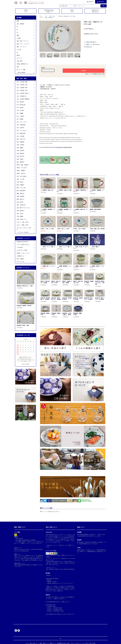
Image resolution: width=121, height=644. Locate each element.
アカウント (91, 2)
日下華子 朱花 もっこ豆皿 (63, 229)
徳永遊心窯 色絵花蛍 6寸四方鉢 (67, 299)
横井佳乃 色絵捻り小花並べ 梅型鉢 (67, 282)
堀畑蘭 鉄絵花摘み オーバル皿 (64, 267)
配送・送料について (44, 643)
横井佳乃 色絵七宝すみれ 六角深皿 (45, 282)
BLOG (72, 11)
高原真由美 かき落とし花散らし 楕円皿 (67, 314)
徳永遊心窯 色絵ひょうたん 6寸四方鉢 (89, 299)
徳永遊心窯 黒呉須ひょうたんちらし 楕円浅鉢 (100, 283)
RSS (91, 643)
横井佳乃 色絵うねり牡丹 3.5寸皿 (56, 282)
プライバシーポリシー (75, 643)
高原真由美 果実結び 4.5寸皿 (56, 314)
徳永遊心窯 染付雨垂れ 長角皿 (89, 282)
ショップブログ (85, 643)
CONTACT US (95, 11)
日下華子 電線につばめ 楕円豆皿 (97, 229)
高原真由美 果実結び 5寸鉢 (45, 314)
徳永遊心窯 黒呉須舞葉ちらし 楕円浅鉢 (45, 299)
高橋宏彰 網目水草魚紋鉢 (95, 209)
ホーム (41, 16)
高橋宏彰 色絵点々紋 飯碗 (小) (64, 191)
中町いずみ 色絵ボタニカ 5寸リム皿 (67, 16)
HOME (26, 11)
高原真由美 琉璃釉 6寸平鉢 (78, 314)
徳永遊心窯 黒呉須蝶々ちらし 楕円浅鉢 (56, 299)
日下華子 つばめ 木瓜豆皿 (79, 229)
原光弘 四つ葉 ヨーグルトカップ (80, 247)
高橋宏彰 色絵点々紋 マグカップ (80, 210)
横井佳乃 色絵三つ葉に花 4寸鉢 (78, 282)
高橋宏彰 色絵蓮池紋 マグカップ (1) (48, 210)
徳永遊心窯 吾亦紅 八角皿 (23, 325)
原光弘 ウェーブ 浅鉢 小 (48, 247)
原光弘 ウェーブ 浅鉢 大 (64, 247)
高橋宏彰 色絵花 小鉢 (47, 190)
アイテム (100, 2)
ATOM (94, 643)
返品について (88, 74)
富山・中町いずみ (49, 18)
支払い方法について (34, 643)
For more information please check (56, 147)
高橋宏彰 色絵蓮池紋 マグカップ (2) (64, 210)
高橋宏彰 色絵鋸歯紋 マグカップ (97, 191)
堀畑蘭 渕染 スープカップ (48, 266)
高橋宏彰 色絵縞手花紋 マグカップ (80, 191)
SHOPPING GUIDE (49, 11)
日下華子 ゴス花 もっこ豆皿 (47, 229)
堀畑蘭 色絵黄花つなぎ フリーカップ (80, 267)
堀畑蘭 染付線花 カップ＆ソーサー (97, 267)
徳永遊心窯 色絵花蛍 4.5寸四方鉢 (78, 299)
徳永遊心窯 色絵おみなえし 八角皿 (25, 286)
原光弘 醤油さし (95, 247)
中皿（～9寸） (53, 16)
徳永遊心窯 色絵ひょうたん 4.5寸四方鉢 (100, 299)
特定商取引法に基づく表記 (98, 74)
